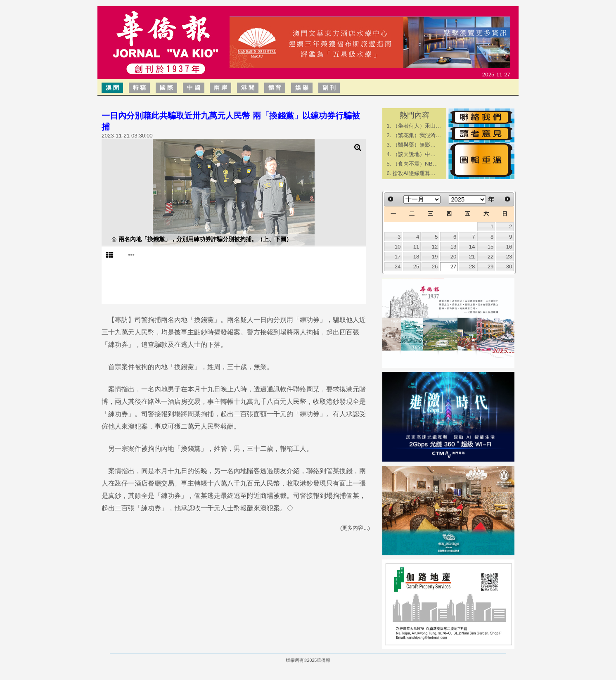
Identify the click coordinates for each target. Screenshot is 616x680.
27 (454, 267)
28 (472, 267)
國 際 (166, 88)
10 (398, 247)
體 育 (275, 88)
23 (509, 257)
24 (398, 267)
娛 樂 (302, 88)
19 (435, 257)
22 (491, 257)
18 (416, 257)
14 (472, 247)
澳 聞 (112, 88)
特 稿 (140, 88)
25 (416, 267)
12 (435, 247)
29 (491, 267)
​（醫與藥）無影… (414, 145)
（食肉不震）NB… (415, 164)
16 (509, 247)
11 (416, 247)
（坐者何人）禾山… (417, 126)
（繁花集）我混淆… (417, 135)
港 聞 (248, 88)
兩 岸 (220, 88)
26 (435, 267)
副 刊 (329, 88)
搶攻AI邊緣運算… (414, 173)
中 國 (194, 88)
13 (454, 247)
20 (454, 257)
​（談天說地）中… (414, 154)
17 (398, 257)
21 (472, 257)
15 (491, 247)
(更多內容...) (355, 528)
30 (509, 267)
